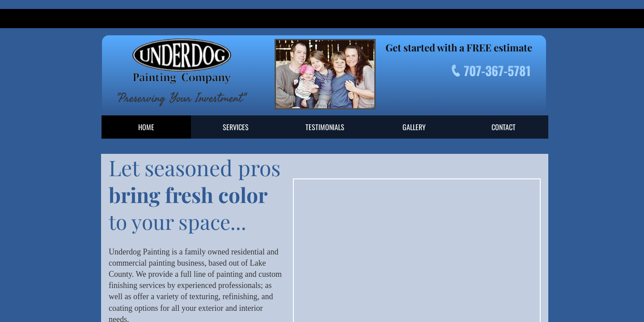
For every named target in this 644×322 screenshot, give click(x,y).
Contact (504, 127)
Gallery (414, 127)
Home (146, 127)
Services (236, 127)
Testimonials (325, 127)
